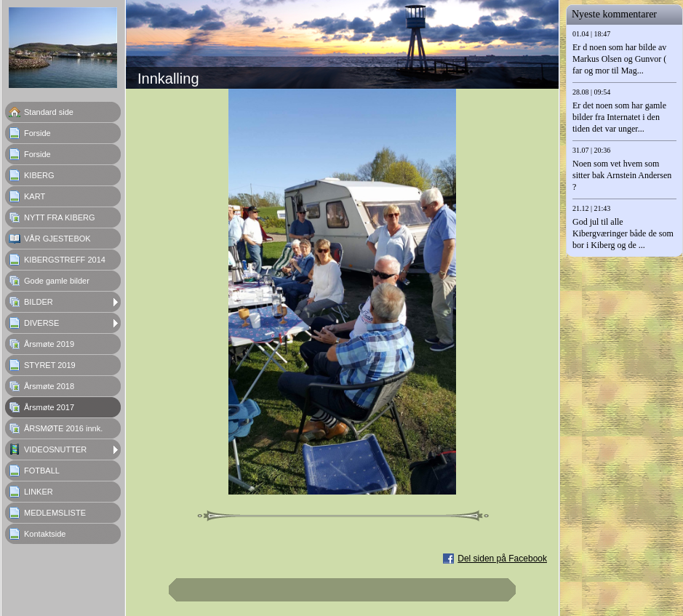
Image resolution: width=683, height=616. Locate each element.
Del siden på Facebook (502, 559)
